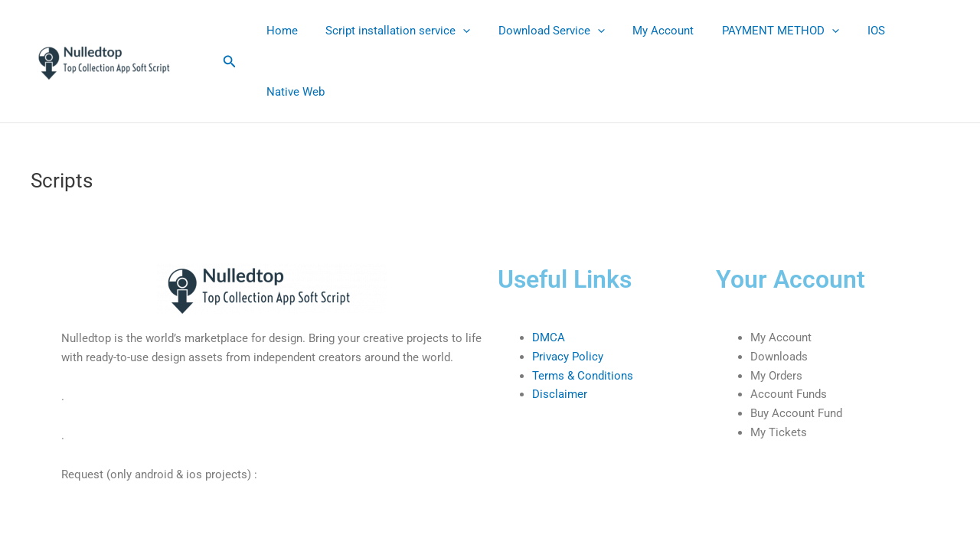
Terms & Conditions (583, 376)
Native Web (292, 92)
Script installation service (390, 31)
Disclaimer (560, 394)
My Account (645, 31)
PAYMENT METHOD (758, 31)
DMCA (549, 337)
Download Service (539, 31)
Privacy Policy (568, 357)
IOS (848, 31)
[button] (230, 62)
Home (279, 31)
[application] (455, 31)
